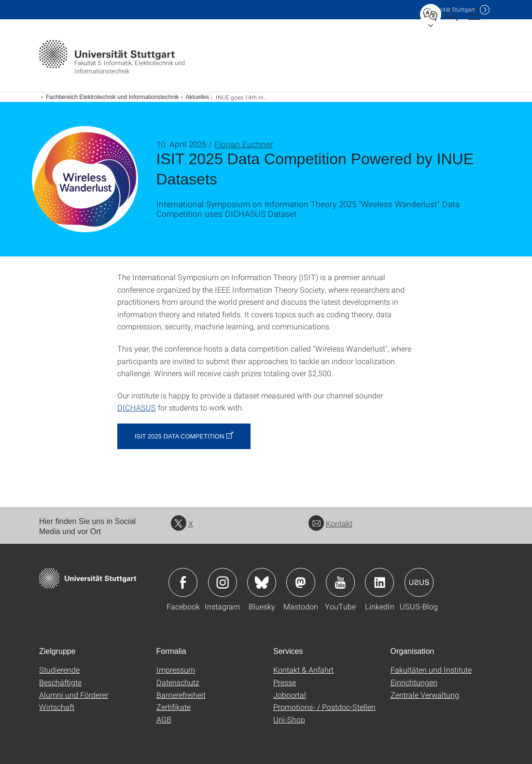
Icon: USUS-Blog (419, 582)
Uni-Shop (289, 719)
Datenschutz (178, 682)
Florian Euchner (244, 144)
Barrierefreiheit (181, 695)
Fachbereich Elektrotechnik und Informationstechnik (112, 97)
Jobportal (290, 695)
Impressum (176, 670)
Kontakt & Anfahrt (303, 670)
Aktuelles (197, 97)
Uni (449, 9)
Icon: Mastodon (301, 582)
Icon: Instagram (223, 582)
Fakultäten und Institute (431, 670)
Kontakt (330, 523)
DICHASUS (137, 407)
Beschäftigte (60, 682)
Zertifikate (174, 707)
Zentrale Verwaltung (425, 695)
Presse (285, 682)
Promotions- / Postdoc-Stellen (324, 707)
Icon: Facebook (183, 582)
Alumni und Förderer (74, 695)
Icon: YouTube (340, 582)
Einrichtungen (414, 682)
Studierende (59, 670)
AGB (164, 719)
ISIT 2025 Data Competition (180, 436)
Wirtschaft (57, 707)
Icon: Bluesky (262, 582)
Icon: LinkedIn (379, 582)
